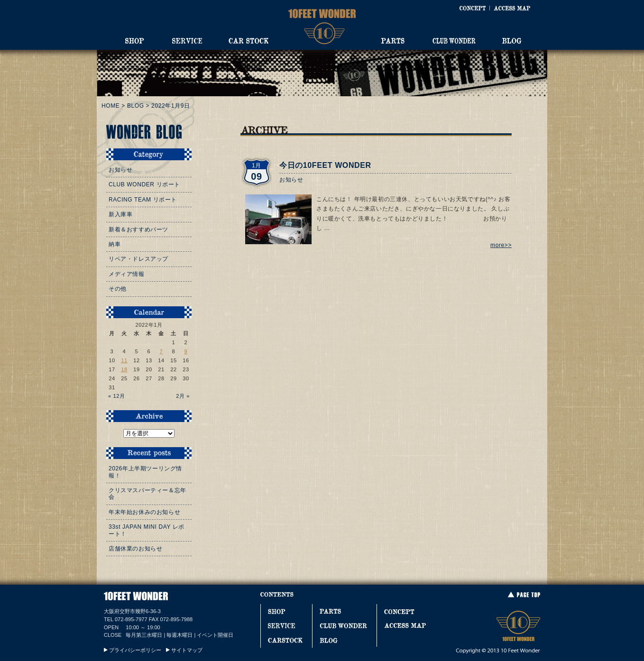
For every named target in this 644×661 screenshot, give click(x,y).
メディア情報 (127, 274)
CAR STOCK (248, 41)
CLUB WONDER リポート (144, 184)
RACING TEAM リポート (143, 200)
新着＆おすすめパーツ (138, 230)
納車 (115, 244)
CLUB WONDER (454, 41)
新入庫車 (120, 214)
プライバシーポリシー (135, 650)
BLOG (512, 41)
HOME (110, 106)
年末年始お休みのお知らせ (144, 512)
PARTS (393, 41)
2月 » (183, 396)
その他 (118, 289)
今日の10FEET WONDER (325, 165)
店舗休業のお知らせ (135, 549)
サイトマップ (187, 650)
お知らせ (291, 180)
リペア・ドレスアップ (138, 259)
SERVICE (187, 41)
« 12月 (117, 396)
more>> (501, 245)
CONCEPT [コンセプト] (472, 8)
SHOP (135, 41)
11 (124, 360)
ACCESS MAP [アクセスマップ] (512, 8)
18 (124, 369)
